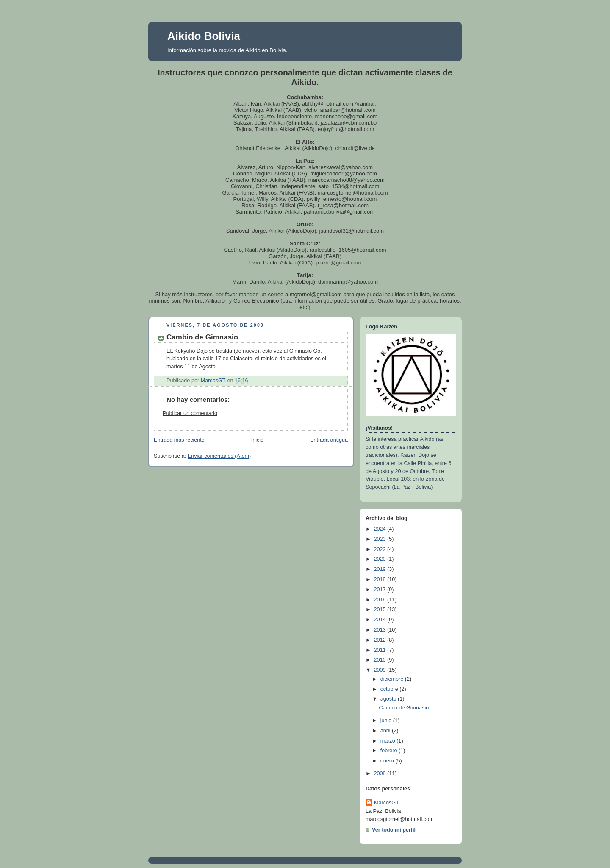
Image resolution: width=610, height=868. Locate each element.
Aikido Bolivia (204, 36)
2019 (381, 569)
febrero (390, 751)
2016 (381, 600)
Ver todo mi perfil (394, 830)
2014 (381, 620)
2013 (381, 630)
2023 (381, 539)
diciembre (393, 679)
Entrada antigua (329, 440)
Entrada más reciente (179, 440)
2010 (381, 660)
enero (388, 761)
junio (387, 721)
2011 (381, 650)
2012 (381, 640)
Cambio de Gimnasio (404, 708)
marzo (389, 741)
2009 (381, 670)
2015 (381, 609)
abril (386, 731)
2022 (381, 549)
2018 (381, 579)
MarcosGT (387, 803)
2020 (381, 559)
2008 (381, 773)
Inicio (257, 440)
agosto (389, 699)
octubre (390, 689)
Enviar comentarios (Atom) (219, 456)
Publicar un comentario (190, 413)
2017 (381, 590)
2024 (381, 529)
